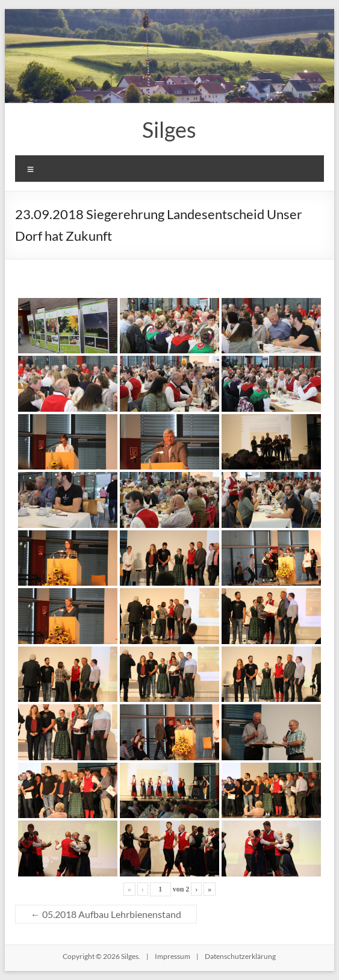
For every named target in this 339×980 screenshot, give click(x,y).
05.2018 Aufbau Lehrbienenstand (106, 914)
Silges (169, 129)
